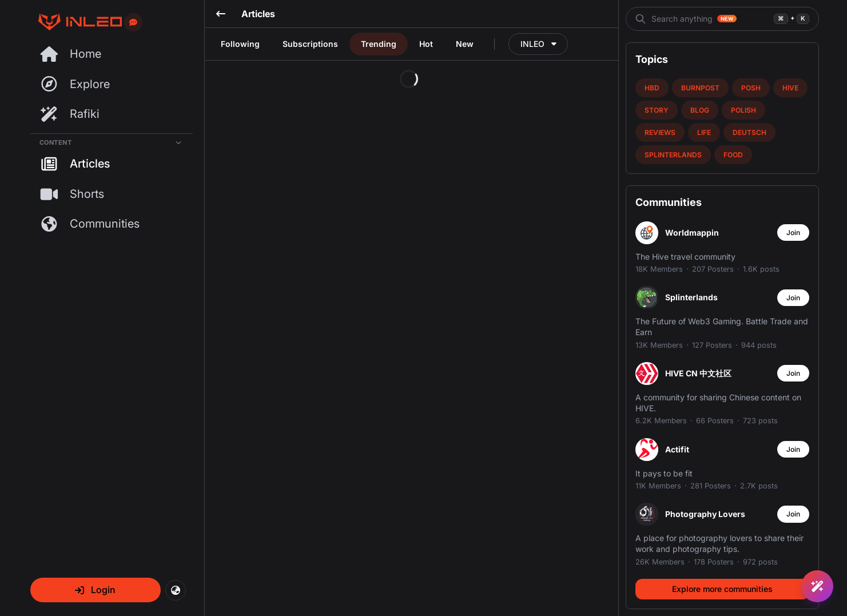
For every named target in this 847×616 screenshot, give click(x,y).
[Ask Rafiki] (817, 586)
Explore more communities (722, 589)
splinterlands (673, 155)
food (733, 155)
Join (793, 233)
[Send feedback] (133, 22)
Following (240, 44)
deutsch (749, 132)
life (704, 132)
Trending (379, 44)
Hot (426, 44)
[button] (96, 590)
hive (790, 88)
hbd (652, 88)
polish (743, 110)
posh (751, 88)
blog (700, 110)
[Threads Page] (76, 22)
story (657, 110)
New (465, 44)
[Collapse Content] (112, 140)
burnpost (700, 88)
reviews (660, 132)
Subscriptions (310, 44)
